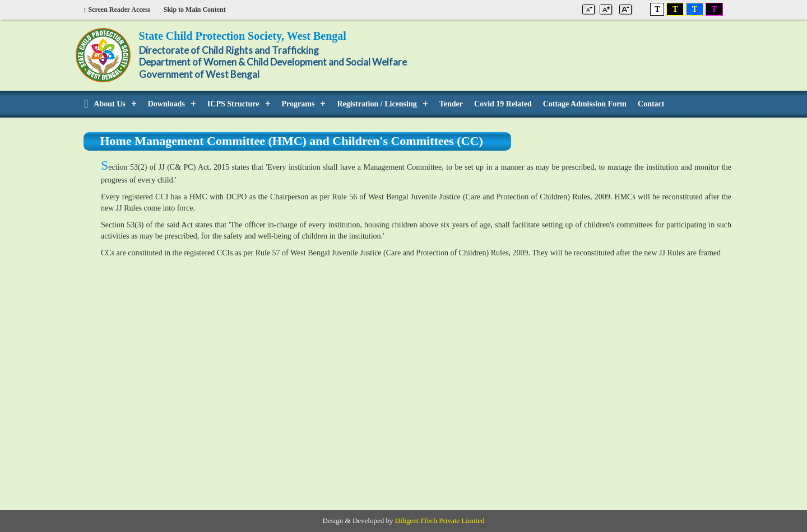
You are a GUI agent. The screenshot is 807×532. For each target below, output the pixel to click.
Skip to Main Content (195, 10)
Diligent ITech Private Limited (440, 521)
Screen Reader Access (117, 10)
